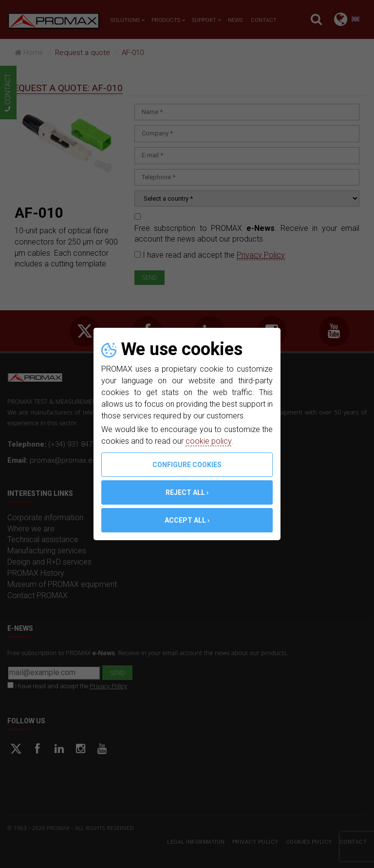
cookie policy (208, 441)
